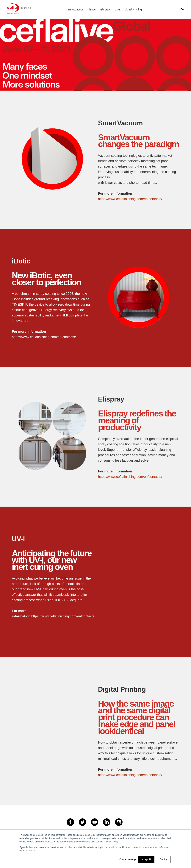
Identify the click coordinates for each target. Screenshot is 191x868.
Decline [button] (164, 859)
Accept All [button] (146, 859)
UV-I (117, 10)
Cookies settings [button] (128, 859)
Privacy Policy (111, 842)
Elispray (105, 10)
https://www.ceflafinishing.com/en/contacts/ (130, 199)
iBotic (92, 10)
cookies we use (87, 842)
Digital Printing (133, 10)
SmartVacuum (76, 10)
